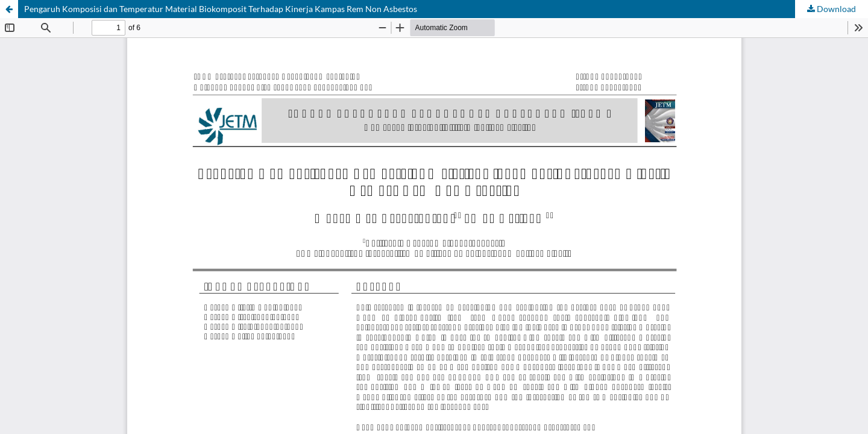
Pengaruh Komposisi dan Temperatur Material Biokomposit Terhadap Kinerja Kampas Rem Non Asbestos (221, 9)
